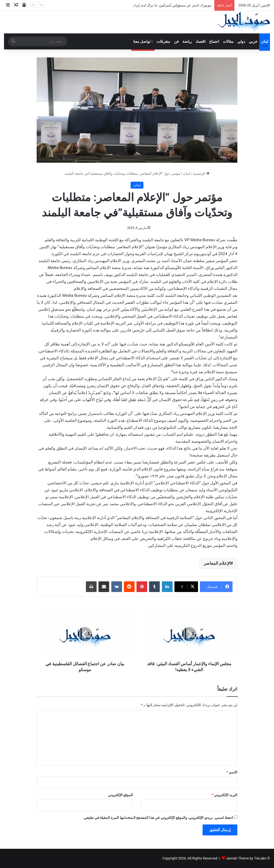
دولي (241, 41)
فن (176, 41)
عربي (253, 41)
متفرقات (163, 41)
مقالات (228, 41)
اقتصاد (201, 41)
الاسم (232, 772)
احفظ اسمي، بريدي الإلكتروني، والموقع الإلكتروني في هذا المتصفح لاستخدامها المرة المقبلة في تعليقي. (158, 818)
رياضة (187, 41)
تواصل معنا (143, 41)
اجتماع (214, 41)
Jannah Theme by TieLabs (246, 858)
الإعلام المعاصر (217, 563)
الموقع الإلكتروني (121, 795)
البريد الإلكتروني (224, 795)
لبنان (265, 41)
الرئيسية (201, 174)
